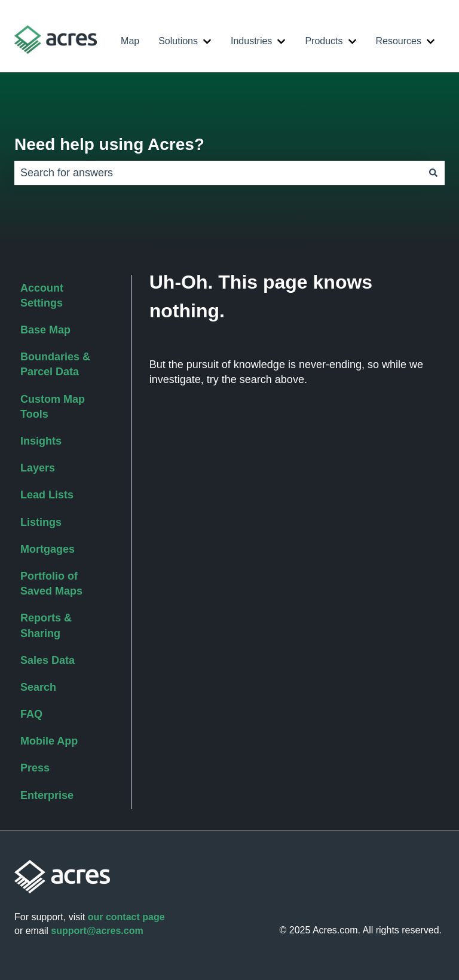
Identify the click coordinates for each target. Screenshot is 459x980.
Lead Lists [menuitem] (47, 495)
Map (130, 41)
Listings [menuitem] (41, 522)
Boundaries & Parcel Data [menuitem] (55, 364)
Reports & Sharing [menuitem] (46, 625)
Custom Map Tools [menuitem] (53, 407)
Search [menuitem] (38, 687)
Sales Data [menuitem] (48, 660)
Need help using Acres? (109, 144)
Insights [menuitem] (41, 441)
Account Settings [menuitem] (42, 295)
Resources (399, 41)
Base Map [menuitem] (45, 330)
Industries (251, 41)
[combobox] (218, 173)
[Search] (433, 173)
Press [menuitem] (35, 768)
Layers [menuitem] (38, 468)
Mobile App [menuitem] (49, 741)
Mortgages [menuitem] (48, 549)
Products (324, 41)
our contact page (126, 917)
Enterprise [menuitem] (47, 795)
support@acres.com (97, 931)
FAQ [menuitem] (31, 714)
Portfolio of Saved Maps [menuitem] (51, 584)
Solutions (178, 41)
